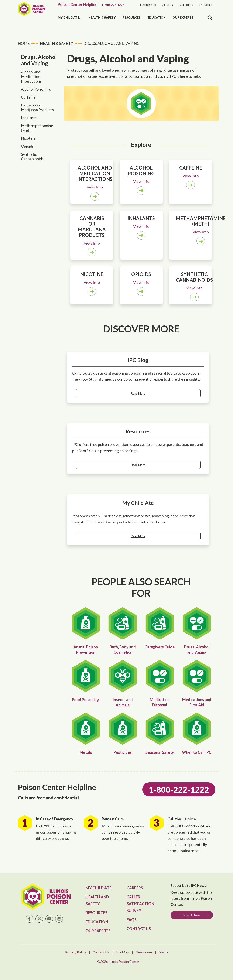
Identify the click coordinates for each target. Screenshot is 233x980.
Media (163, 952)
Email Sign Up (148, 5)
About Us (168, 5)
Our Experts (183, 18)
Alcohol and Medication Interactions (31, 76)
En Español (206, 5)
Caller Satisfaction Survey (140, 904)
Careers (135, 888)
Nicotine (28, 138)
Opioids (27, 146)
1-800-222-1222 (113, 5)
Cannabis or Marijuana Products (37, 107)
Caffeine (28, 97)
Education (157, 18)
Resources (132, 18)
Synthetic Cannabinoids (32, 157)
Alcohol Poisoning (36, 89)
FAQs (132, 920)
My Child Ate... (70, 18)
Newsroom (144, 952)
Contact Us (186, 5)
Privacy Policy (76, 952)
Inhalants (29, 118)
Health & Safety (102, 18)
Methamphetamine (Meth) (37, 128)
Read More (138, 393)
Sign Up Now (192, 915)
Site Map (122, 952)
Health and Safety (97, 900)
